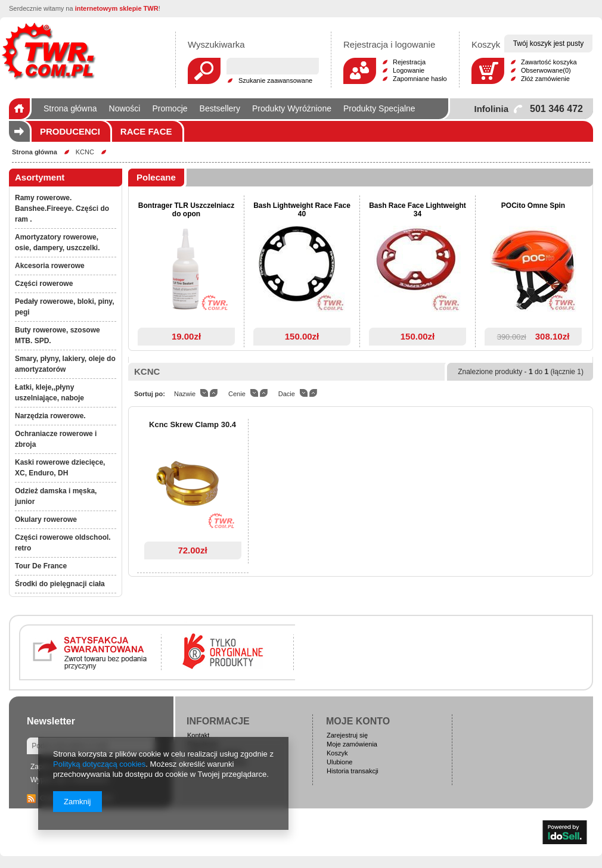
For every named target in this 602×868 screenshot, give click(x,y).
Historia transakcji (353, 771)
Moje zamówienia (352, 744)
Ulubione (339, 762)
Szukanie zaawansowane (275, 80)
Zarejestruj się (347, 735)
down (204, 393)
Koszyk (337, 753)
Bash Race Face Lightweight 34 (418, 210)
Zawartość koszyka (549, 62)
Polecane (156, 177)
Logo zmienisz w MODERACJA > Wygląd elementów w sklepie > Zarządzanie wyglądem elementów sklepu (48, 51)
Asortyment (40, 177)
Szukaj (204, 71)
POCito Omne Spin (533, 206)
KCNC (85, 152)
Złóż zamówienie (545, 79)
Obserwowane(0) (546, 70)
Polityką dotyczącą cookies (99, 764)
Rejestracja (409, 62)
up (214, 393)
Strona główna (35, 152)
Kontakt (198, 735)
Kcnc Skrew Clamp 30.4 (193, 424)
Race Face (146, 131)
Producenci (70, 131)
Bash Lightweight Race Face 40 (302, 210)
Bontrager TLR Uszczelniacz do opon (186, 210)
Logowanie (409, 70)
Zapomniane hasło (420, 79)
